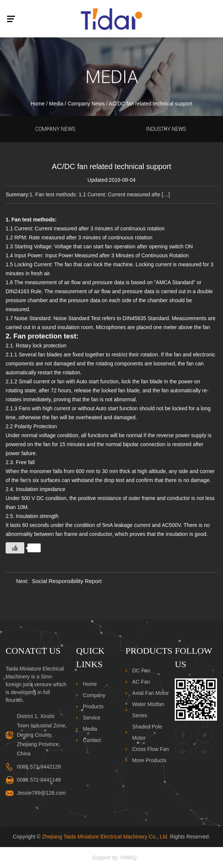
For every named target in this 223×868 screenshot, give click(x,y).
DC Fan (141, 671)
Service (91, 718)
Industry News (166, 129)
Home (38, 104)
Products (93, 706)
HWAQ (129, 858)
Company (94, 695)
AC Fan (141, 682)
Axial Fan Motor (150, 693)
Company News (86, 104)
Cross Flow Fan (150, 749)
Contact (92, 740)
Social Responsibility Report (67, 581)
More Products (149, 760)
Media (56, 104)
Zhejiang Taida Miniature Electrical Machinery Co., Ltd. (105, 837)
